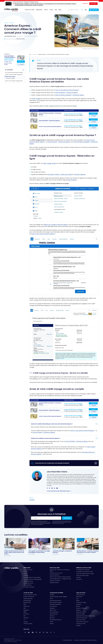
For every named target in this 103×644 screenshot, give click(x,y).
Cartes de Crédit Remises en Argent (85, 574)
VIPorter (52, 624)
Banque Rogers (27, 601)
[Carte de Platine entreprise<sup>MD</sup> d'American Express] (34, 115)
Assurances (79, 579)
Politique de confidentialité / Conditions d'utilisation (86, 640)
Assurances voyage (81, 602)
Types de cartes (81, 593)
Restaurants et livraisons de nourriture (86, 616)
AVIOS (51, 599)
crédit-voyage (36, 99)
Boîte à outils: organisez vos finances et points (60, 570)
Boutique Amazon (54, 583)
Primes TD (52, 616)
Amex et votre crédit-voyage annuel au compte (15, 81)
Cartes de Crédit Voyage (82, 575)
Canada (32, 500)
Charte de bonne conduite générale (32, 579)
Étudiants (78, 610)
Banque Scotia (27, 602)
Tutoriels (11, 23)
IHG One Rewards (54, 612)
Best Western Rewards (55, 601)
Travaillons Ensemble (68, 640)
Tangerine (26, 618)
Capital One (27, 606)
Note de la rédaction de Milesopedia (91, 49)
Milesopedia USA (28, 585)
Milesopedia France (28, 583)
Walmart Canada (28, 624)
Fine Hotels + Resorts (54, 174)
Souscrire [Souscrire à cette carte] (93, 113)
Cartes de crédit (28, 593)
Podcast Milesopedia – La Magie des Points (61, 579)
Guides (6, 23)
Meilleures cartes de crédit (84, 568)
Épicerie (78, 606)
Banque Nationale (28, 599)
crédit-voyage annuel (49, 163)
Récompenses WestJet (56, 620)
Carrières (26, 575)
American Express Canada (30, 595)
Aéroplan (78, 577)
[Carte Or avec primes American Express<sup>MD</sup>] (34, 127)
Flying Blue (52, 608)
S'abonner (95, 10)
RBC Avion (52, 618)
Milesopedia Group (28, 581)
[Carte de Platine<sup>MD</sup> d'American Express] (34, 121)
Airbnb (78, 601)
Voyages (78, 626)
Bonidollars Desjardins (55, 604)
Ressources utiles (55, 568)
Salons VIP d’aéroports (82, 618)
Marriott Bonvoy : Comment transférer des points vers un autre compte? (88, 552)
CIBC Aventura (53, 606)
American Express (72, 180)
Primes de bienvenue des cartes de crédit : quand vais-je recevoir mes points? (14, 552)
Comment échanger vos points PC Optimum (62, 552)
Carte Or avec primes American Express (67, 90)
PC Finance (26, 614)
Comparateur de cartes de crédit (84, 572)
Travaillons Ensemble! (29, 587)
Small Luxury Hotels (66, 174)
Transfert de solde (81, 624)
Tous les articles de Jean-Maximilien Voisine (58, 491)
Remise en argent (81, 614)
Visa (77, 599)
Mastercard (79, 597)
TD (24, 620)
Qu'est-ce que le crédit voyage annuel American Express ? (15, 75)
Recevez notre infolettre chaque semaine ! (60, 577)
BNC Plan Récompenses (56, 602)
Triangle (26, 622)
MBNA (25, 612)
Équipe (25, 574)
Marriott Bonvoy (54, 614)
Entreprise (79, 604)
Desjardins (26, 610)
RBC (25, 616)
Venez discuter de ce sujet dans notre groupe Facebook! (52, 463)
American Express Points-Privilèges (58, 597)
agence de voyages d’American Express (56, 225)
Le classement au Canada (83, 570)
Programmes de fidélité (56, 593)
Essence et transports (82, 608)
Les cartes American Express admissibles (15, 73)
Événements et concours (56, 573)
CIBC (25, 608)
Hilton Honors (53, 610)
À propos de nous (28, 570)
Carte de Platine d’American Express (66, 93)
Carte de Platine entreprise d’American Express (70, 95)
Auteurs (25, 572)
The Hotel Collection (80, 174)
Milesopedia (27, 568)
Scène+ (52, 622)
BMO (25, 604)
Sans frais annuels (81, 620)
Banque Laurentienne (29, 597)
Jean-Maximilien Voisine (57, 472)
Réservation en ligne (10, 77)
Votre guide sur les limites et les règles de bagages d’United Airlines (39, 552)
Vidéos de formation (55, 581)
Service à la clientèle (10, 78)
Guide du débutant (55, 575)
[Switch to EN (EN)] (86, 10)
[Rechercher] (82, 10)
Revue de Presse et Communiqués (32, 577)
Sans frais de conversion (82, 622)
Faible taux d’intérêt (81, 612)
